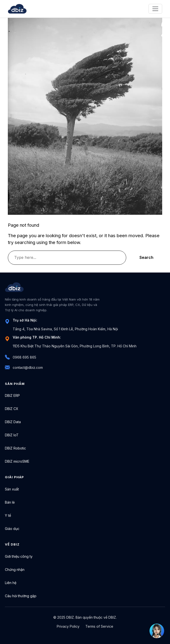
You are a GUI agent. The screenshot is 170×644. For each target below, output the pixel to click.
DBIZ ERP (12, 395)
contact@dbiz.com (24, 368)
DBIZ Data (13, 422)
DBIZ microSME (17, 461)
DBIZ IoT (12, 435)
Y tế (8, 515)
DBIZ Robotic (15, 448)
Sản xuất (12, 489)
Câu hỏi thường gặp (21, 596)
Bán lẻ (10, 502)
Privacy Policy (68, 626)
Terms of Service (99, 626)
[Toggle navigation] (155, 9)
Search (146, 257)
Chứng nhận (15, 570)
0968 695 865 (21, 357)
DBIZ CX (12, 409)
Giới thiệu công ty (19, 556)
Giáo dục (12, 529)
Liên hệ (11, 583)
